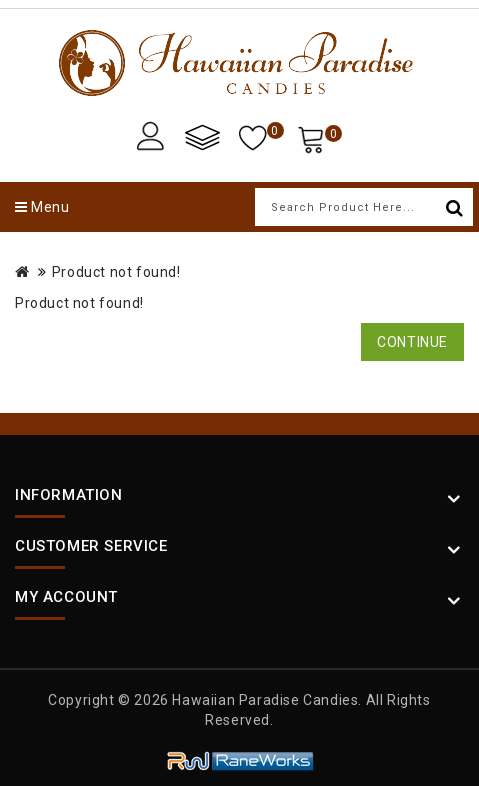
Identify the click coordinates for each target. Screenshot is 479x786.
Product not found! (116, 272)
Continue (412, 342)
